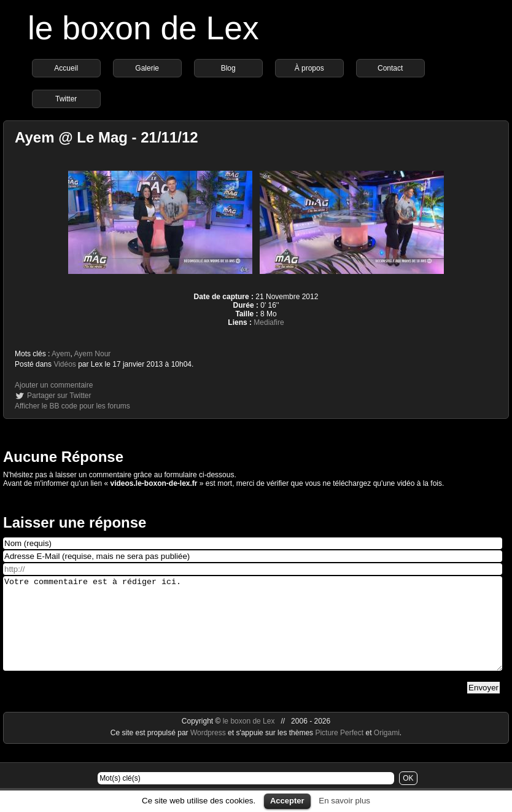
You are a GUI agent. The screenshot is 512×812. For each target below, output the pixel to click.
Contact (390, 68)
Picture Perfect (339, 751)
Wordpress (209, 751)
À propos (309, 68)
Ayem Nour (93, 354)
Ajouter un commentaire (54, 385)
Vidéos (64, 364)
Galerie (147, 68)
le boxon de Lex (143, 28)
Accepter (287, 801)
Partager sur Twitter (59, 396)
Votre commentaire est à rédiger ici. (253, 633)
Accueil (66, 68)
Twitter (66, 99)
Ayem (61, 354)
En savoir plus (344, 801)
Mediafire (269, 322)
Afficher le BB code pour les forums (72, 406)
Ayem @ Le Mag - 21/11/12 (107, 137)
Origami (387, 751)
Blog (228, 68)
